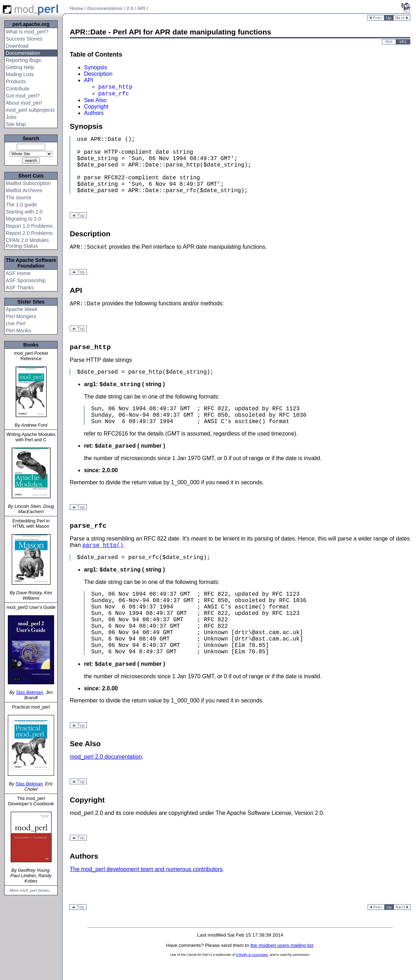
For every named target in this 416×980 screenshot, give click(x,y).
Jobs (11, 117)
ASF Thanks (20, 288)
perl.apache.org (31, 24)
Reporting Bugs (23, 60)
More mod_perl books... (31, 890)
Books (31, 345)
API (89, 80)
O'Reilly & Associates (252, 955)
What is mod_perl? (27, 32)
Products (16, 81)
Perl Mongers (21, 316)
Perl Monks (19, 331)
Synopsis (96, 67)
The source (19, 197)
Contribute (17, 89)
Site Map (16, 124)
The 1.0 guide (21, 205)
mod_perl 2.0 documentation (106, 757)
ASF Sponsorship (26, 280)
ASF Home (18, 273)
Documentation (23, 53)
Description (98, 74)
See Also (95, 100)
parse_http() (103, 546)
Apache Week (22, 309)
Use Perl (15, 323)
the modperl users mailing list (282, 945)
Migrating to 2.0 (23, 219)
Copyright (96, 107)
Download (17, 46)
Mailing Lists (20, 74)
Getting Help (20, 67)
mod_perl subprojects (30, 110)
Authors (94, 113)
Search (31, 138)
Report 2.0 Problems (29, 233)
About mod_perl (24, 103)
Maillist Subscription (28, 183)
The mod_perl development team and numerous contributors (146, 869)
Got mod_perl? (23, 96)
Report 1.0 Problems (29, 226)
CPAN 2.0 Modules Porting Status (27, 243)
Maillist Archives (24, 190)
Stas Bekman (30, 692)
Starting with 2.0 (24, 212)
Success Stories (24, 39)
